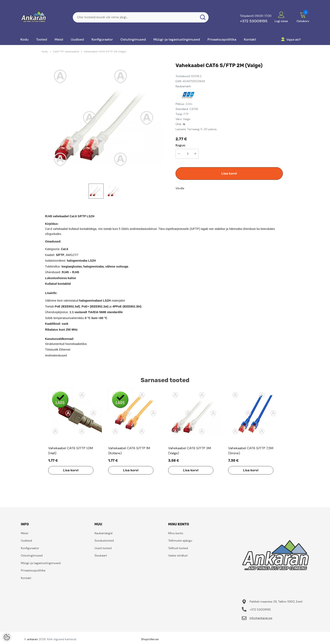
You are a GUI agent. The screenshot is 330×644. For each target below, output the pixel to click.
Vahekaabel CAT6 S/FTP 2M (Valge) (105, 52)
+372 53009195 (254, 21)
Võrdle (180, 188)
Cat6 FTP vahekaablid (66, 52)
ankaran (33, 639)
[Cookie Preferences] (7, 637)
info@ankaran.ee (261, 618)
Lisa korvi (229, 173)
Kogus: (181, 145)
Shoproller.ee (150, 639)
